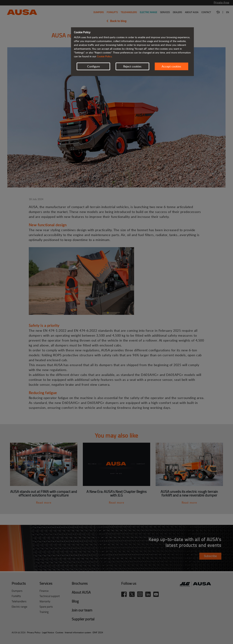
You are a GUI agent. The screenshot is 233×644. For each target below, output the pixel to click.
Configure (93, 66)
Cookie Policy (104, 56)
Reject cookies (132, 66)
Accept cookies (171, 66)
